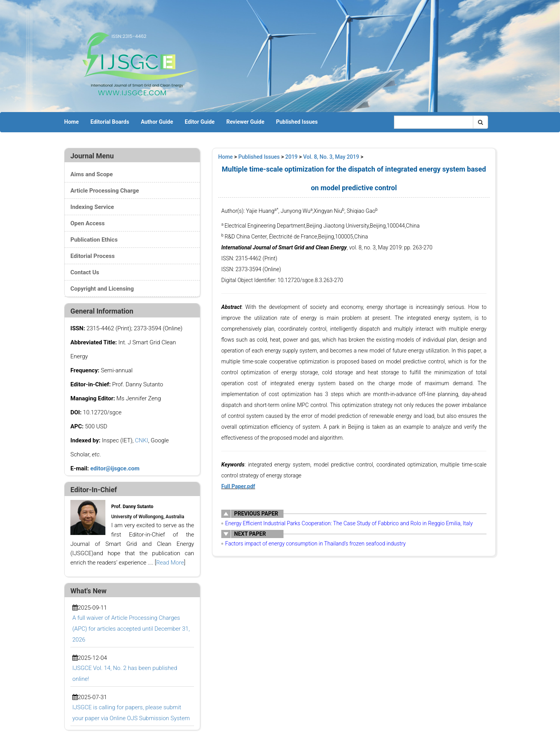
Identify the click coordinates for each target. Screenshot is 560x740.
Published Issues (297, 122)
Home (71, 122)
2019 (292, 157)
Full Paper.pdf (238, 486)
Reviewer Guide (245, 122)
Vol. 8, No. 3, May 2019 (331, 157)
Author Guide (157, 122)
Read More (170, 563)
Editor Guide (200, 122)
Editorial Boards (110, 122)
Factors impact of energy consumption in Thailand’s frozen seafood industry (315, 544)
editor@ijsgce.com (115, 468)
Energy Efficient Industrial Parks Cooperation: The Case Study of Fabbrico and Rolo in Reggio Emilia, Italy (349, 523)
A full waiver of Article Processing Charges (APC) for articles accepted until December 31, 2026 (131, 629)
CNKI (142, 440)
